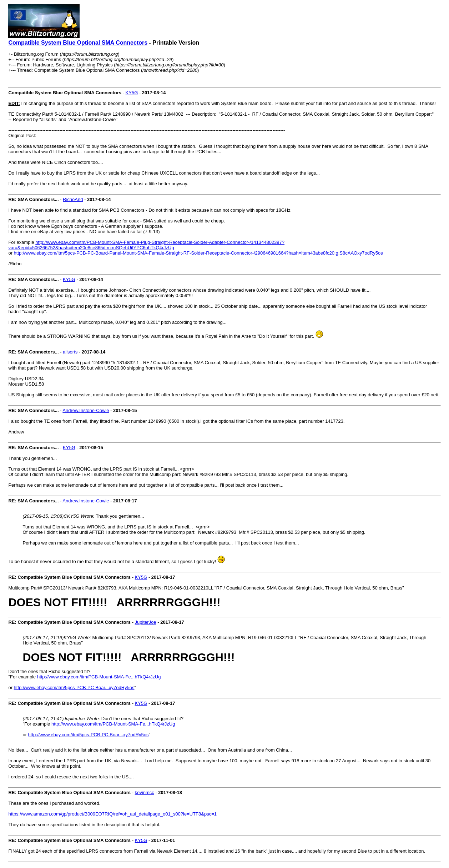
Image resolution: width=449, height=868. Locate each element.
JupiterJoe (146, 622)
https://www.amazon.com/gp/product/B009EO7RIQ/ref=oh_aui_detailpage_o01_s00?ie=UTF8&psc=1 (112, 814)
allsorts (70, 352)
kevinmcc (145, 792)
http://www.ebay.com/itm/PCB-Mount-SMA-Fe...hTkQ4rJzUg (99, 677)
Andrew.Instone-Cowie (86, 410)
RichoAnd (73, 199)
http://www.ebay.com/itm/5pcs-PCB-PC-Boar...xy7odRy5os (74, 688)
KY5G (132, 93)
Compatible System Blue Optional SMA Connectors (78, 43)
